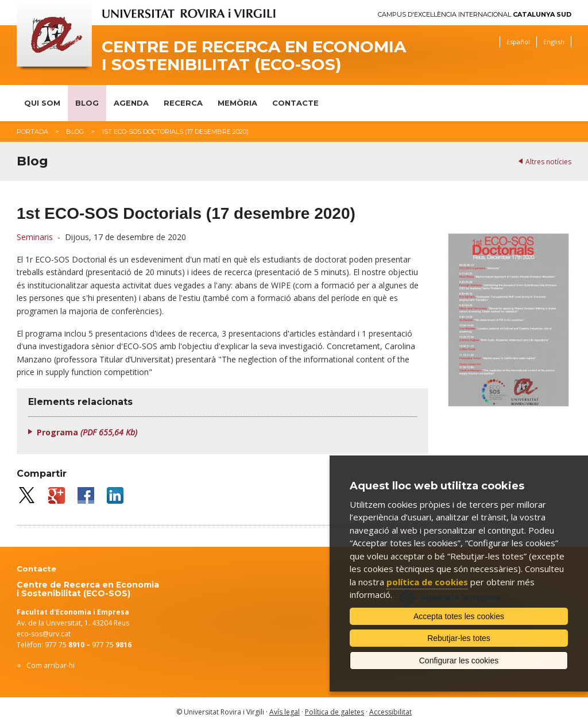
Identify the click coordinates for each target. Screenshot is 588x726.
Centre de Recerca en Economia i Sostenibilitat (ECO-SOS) (254, 56)
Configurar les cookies (459, 661)
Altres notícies (548, 162)
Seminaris (35, 237)
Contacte (295, 103)
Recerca (183, 103)
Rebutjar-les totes (459, 638)
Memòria (237, 103)
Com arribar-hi (51, 665)
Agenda (131, 103)
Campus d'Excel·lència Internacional (475, 15)
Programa (87, 432)
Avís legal (285, 712)
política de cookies (427, 582)
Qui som (42, 103)
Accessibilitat (390, 712)
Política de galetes (334, 712)
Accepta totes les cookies (459, 616)
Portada (32, 132)
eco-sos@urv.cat (44, 634)
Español (518, 42)
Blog (87, 103)
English (554, 42)
